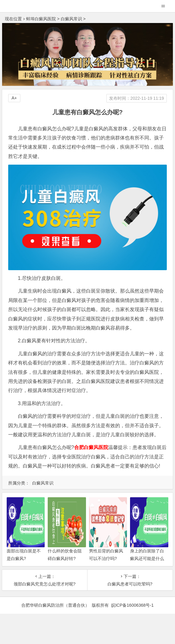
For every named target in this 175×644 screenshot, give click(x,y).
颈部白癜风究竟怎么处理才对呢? (45, 584)
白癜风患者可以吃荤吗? (130, 584)
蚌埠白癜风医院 (41, 19)
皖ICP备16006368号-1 (132, 605)
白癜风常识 (71, 19)
